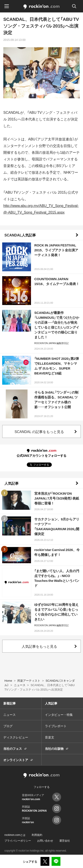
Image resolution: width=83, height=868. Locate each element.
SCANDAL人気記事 (20, 235)
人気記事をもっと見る (39, 646)
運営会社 (65, 840)
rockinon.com (41, 7)
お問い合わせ (45, 840)
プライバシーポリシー (18, 840)
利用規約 (37, 835)
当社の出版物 (54, 748)
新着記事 (10, 703)
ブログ (8, 726)
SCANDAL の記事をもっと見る (39, 431)
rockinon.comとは (15, 835)
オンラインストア (16, 760)
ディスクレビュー (16, 737)
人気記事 (12, 483)
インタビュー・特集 (59, 714)
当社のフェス (13, 748)
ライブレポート (56, 726)
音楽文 (50, 737)
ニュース (10, 714)
